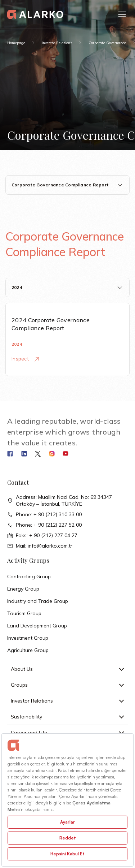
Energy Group (23, 589)
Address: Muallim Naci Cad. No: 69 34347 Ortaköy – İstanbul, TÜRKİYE (60, 501)
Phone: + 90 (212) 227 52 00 (44, 525)
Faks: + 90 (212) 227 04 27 (42, 536)
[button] (122, 14)
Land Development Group (37, 626)
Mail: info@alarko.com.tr (40, 546)
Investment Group (28, 638)
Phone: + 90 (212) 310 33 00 (44, 515)
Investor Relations (57, 43)
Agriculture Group (28, 650)
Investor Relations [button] (67, 701)
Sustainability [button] (67, 717)
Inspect (25, 359)
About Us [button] (67, 669)
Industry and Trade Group (38, 601)
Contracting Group (29, 576)
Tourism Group (24, 613)
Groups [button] (67, 685)
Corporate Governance (107, 43)
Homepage (16, 43)
